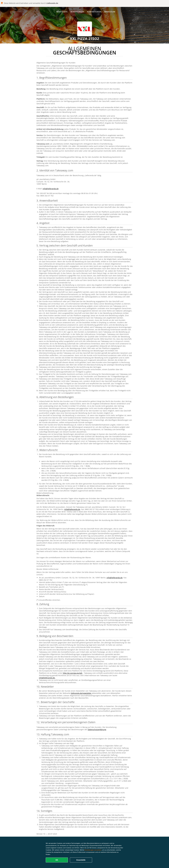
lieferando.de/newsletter (81, 693)
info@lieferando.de (51, 189)
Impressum (110, 12)
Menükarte (62, 12)
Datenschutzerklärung (97, 730)
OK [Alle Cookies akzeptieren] (57, 860)
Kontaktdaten (94, 12)
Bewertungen (77, 12)
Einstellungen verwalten (93, 850)
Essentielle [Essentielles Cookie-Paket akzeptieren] (81, 860)
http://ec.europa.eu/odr (73, 673)
